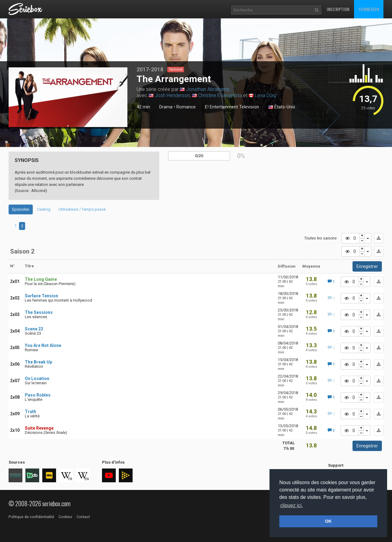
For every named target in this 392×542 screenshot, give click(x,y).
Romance (186, 107)
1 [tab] (68, 126)
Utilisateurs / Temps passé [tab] (82, 209)
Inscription (338, 9)
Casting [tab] (44, 209)
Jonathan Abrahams (208, 89)
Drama (166, 107)
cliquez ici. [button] (292, 505)
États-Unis (282, 107)
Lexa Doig (266, 95)
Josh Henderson (172, 95)
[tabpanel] (68, 97)
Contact (83, 517)
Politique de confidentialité (31, 517)
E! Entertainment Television (232, 107)
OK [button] (328, 521)
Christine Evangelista (220, 95)
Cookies (65, 517)
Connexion (369, 9)
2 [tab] (22, 226)
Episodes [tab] (21, 209)
